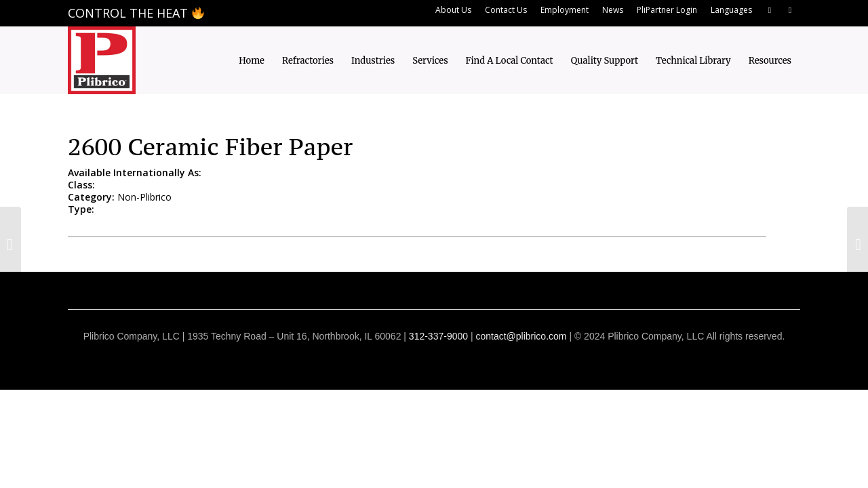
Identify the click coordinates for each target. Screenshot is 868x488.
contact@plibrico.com (521, 336)
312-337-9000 (438, 336)
